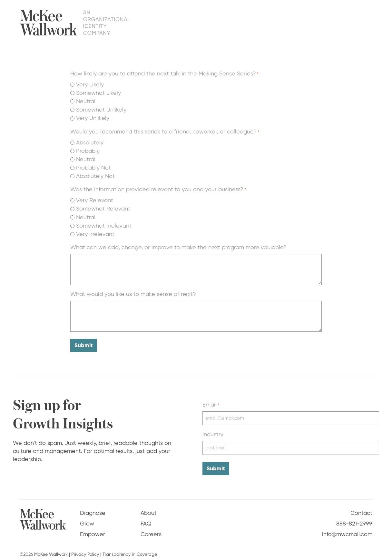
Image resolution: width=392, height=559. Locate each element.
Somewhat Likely (98, 93)
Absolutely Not (95, 176)
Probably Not (93, 168)
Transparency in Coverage (130, 549)
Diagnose (218, 22)
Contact (357, 22)
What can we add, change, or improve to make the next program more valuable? (178, 247)
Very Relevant (95, 200)
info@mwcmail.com (347, 529)
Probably (88, 151)
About (307, 22)
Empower (277, 22)
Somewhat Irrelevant (104, 226)
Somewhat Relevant (103, 209)
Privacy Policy (85, 549)
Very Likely (90, 84)
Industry (213, 432)
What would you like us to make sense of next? (133, 294)
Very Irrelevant (95, 234)
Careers (151, 529)
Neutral (86, 101)
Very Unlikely (93, 118)
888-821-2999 (354, 518)
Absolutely (90, 142)
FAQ (330, 22)
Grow (248, 22)
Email (211, 403)
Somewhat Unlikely (101, 110)
